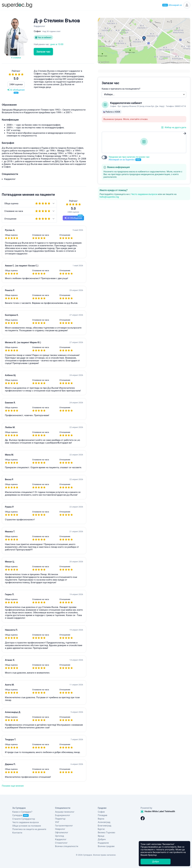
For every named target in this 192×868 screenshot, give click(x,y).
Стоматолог (61, 843)
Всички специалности (67, 846)
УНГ (57, 822)
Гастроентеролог (64, 826)
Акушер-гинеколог (65, 812)
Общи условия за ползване (27, 826)
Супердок (20, 815)
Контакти (17, 833)
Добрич (102, 839)
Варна (101, 819)
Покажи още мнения (13, 786)
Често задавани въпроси (144, 194)
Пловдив (103, 815)
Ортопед (59, 836)
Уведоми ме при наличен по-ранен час (129, 158)
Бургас (101, 829)
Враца (101, 836)
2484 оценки (16, 84)
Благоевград (104, 826)
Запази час (43, 52)
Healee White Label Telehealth (158, 811)
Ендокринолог (63, 815)
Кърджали (103, 843)
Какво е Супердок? (22, 812)
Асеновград (104, 822)
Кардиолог (61, 839)
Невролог (60, 829)
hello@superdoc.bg (109, 197)
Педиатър (60, 819)
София (101, 812)
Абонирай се (172, 5)
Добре (156, 862)
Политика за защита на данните (29, 829)
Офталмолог (62, 833)
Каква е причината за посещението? (121, 89)
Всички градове (106, 846)
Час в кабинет (43, 37)
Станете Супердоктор (24, 819)
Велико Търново (106, 833)
